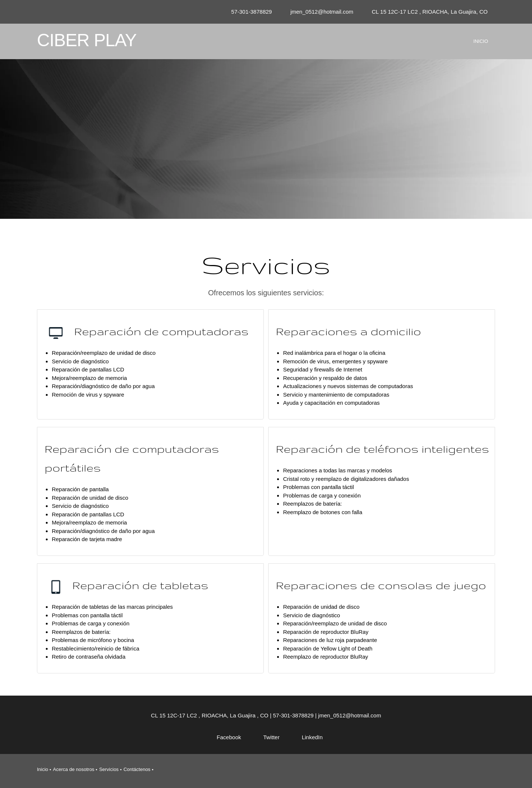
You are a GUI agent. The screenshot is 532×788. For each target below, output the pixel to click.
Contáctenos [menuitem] (137, 769)
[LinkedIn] (309, 737)
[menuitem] (481, 48)
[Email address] (320, 12)
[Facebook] (225, 737)
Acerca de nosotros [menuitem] (74, 769)
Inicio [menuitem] (42, 769)
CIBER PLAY (87, 40)
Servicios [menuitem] (109, 769)
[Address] (428, 12)
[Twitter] (267, 737)
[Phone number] (250, 12)
